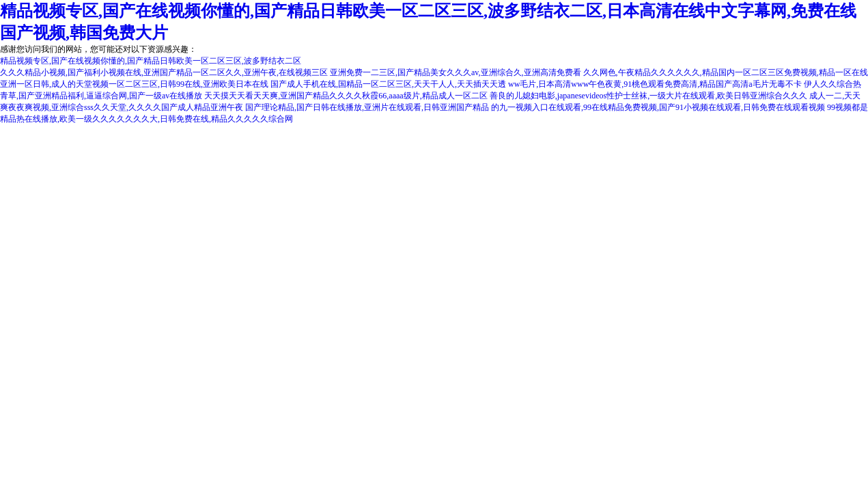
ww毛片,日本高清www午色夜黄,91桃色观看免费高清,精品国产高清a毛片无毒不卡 (655, 84)
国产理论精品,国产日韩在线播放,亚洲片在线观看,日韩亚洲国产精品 (367, 107)
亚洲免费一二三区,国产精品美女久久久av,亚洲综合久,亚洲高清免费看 (456, 72)
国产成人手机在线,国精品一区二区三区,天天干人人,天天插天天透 (388, 84)
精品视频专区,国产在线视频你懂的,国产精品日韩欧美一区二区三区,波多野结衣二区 (151, 61)
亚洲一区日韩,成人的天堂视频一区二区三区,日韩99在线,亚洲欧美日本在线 (134, 84)
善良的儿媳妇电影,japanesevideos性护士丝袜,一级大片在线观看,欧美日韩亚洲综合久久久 (649, 96)
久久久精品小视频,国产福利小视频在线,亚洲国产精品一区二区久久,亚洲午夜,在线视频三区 (164, 72)
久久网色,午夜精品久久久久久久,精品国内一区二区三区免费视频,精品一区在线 (726, 72)
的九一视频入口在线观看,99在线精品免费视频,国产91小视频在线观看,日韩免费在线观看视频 (658, 107)
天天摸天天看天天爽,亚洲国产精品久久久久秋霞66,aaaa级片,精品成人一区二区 (346, 96)
